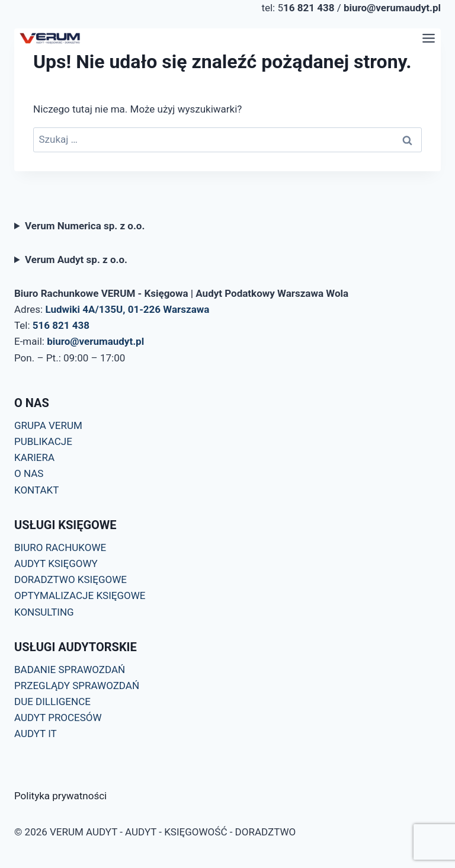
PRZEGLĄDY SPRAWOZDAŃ (77, 686)
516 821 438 (61, 325)
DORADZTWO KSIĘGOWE (71, 579)
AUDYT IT (36, 734)
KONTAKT (36, 490)
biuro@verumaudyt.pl (95, 341)
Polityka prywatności (60, 796)
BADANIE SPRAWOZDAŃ (70, 670)
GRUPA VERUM (48, 425)
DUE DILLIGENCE (52, 702)
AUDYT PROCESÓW (58, 718)
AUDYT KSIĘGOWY (56, 563)
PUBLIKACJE (43, 441)
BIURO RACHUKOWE (60, 547)
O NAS (29, 473)
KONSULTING (44, 612)
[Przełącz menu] (429, 38)
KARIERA (34, 457)
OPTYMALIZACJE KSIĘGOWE (80, 595)
